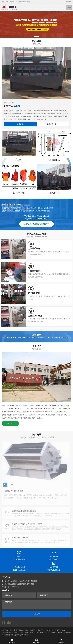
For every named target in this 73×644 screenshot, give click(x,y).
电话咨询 (36, 641)
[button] (37, 36)
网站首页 (12, 641)
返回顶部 (61, 641)
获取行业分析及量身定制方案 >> (36, 224)
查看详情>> (10, 423)
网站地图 (69, 2)
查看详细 (20, 124)
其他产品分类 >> (53, 124)
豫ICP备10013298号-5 (23, 635)
